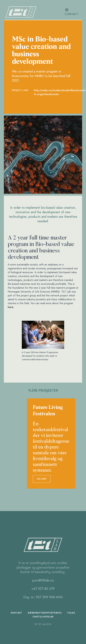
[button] (73, 12)
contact (72, 14)
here (11, 307)
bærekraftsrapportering (45, 613)
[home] (22, 12)
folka (71, 613)
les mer (42, 479)
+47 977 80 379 (43, 589)
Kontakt (17, 613)
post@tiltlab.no (43, 580)
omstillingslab (43, 617)
